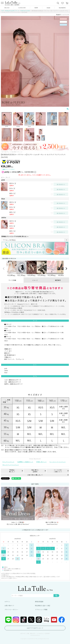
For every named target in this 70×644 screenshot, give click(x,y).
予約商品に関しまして (12, 471)
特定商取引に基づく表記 (43, 605)
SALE (48, 8)
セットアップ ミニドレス (11, 465)
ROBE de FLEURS (25, 11)
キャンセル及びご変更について (58, 471)
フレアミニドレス (9, 462)
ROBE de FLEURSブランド (12, 11)
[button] (4, 269)
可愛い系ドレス (42, 462)
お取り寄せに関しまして (35, 475)
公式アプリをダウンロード (35, 628)
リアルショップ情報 (41, 609)
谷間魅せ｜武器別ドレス (26, 462)
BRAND (7, 8)
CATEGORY (22, 8)
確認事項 (58, 280)
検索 (56, 596)
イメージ (35, 280)
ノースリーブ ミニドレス (58, 462)
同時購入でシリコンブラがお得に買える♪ (15, 236)
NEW (36, 8)
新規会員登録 (39, 601)
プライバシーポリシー (11, 609)
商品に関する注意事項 (35, 471)
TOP (2, 11)
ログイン (7, 601)
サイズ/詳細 (12, 280)
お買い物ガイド (9, 605)
